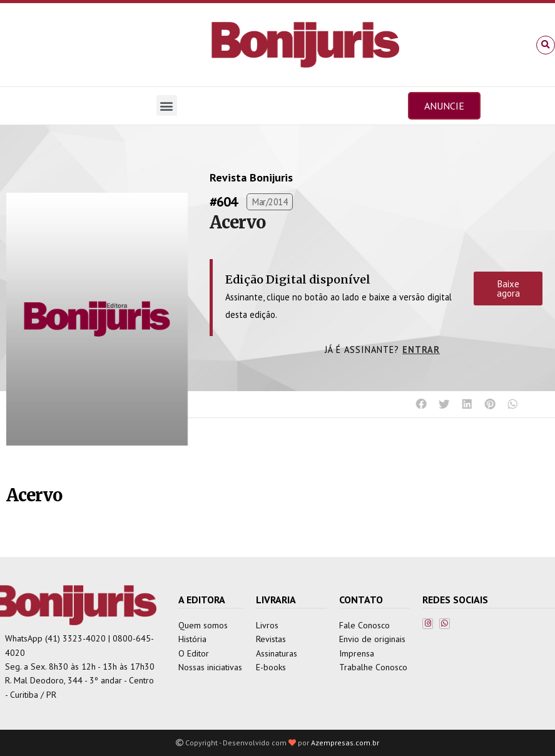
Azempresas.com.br (345, 743)
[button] (546, 45)
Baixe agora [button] (508, 289)
